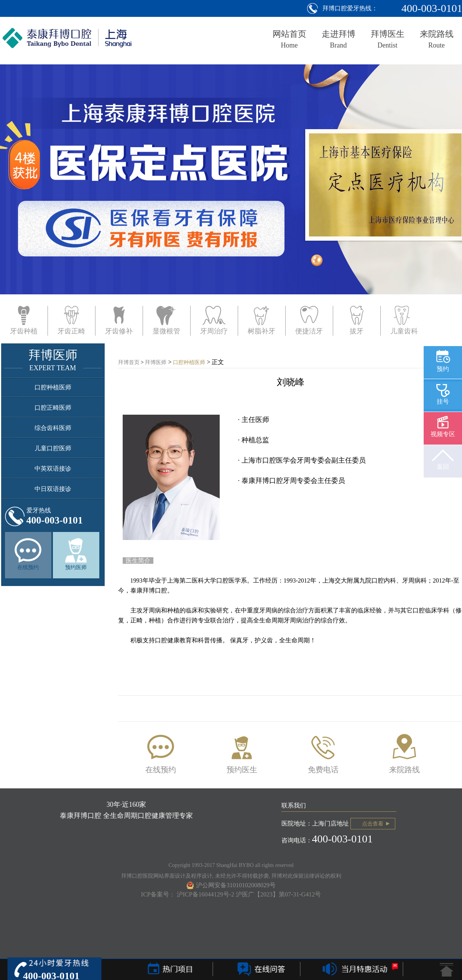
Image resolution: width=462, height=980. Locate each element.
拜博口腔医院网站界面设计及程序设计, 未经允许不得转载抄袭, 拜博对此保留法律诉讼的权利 (231, 876)
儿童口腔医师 (53, 448)
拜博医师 (156, 362)
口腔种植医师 (53, 387)
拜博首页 (129, 362)
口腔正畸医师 (53, 408)
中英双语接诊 (53, 469)
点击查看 (373, 824)
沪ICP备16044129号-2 (206, 894)
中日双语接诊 (53, 489)
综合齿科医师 (53, 428)
